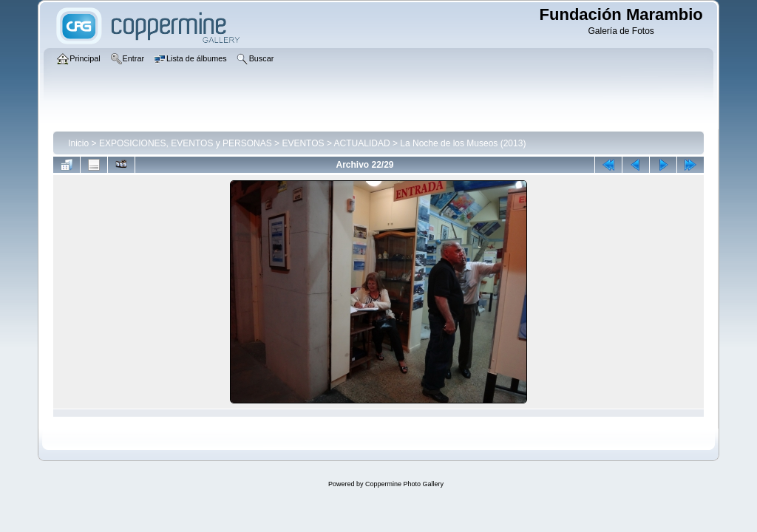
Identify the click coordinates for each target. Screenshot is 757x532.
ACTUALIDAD (362, 143)
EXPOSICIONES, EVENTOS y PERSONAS (186, 143)
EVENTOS (303, 143)
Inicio (78, 143)
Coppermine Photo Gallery (404, 484)
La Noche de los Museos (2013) (463, 143)
